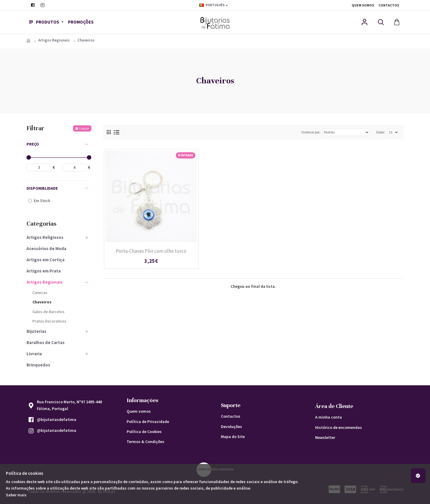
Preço (33, 144)
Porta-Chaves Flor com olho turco (151, 251)
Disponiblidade (42, 188)
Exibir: (381, 132)
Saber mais (16, 495)
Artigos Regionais (54, 40)
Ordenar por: (311, 132)
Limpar (84, 128)
